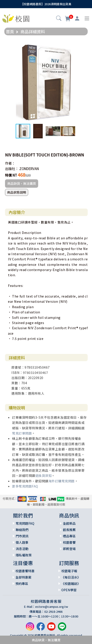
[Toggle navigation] (87, 18)
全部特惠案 (23, 577)
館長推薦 (69, 530)
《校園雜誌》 (71, 584)
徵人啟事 (22, 542)
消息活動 (22, 549)
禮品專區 (69, 536)
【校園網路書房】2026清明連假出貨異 (46, 4)
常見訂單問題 (22, 433)
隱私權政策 (24, 555)
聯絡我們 (22, 530)
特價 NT (11, 175)
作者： (10, 163)
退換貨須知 (44, 476)
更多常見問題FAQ (25, 486)
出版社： (12, 169)
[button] (59, 19)
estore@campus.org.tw (52, 607)
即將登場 (69, 549)
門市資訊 (22, 536)
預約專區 (22, 584)
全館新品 (69, 523)
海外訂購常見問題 (62, 481)
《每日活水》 (71, 577)
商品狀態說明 (17, 192)
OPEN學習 (69, 590)
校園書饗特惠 (25, 571)
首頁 (10, 31)
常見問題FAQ (25, 523)
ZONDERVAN (29, 169)
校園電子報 (69, 571)
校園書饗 (69, 542)
